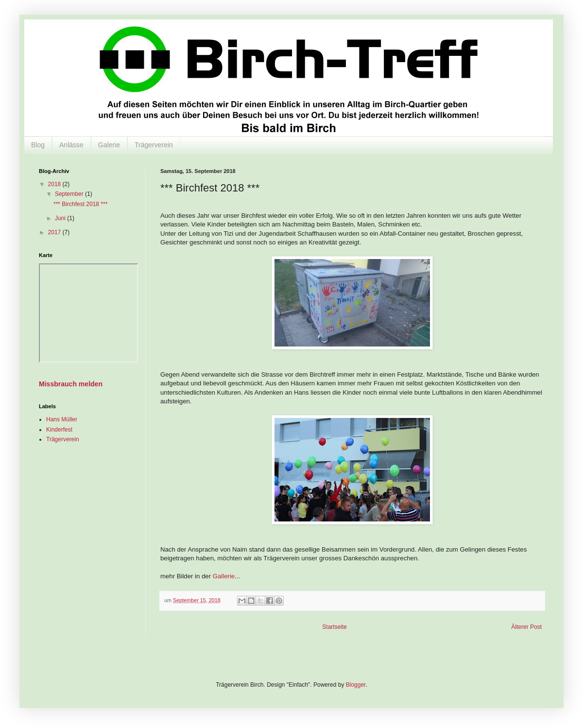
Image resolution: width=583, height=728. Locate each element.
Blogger (356, 685)
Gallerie (224, 576)
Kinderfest (59, 430)
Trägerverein (154, 145)
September (70, 194)
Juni (61, 218)
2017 (55, 232)
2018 (55, 184)
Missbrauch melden (71, 384)
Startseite (334, 627)
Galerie (109, 145)
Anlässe (71, 145)
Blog (38, 145)
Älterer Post (526, 627)
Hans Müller (62, 419)
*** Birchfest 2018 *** (80, 204)
